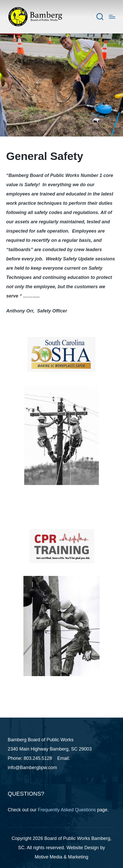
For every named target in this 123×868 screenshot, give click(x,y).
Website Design (83, 848)
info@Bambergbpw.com (32, 768)
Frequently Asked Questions (67, 810)
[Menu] (112, 17)
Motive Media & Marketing (61, 857)
